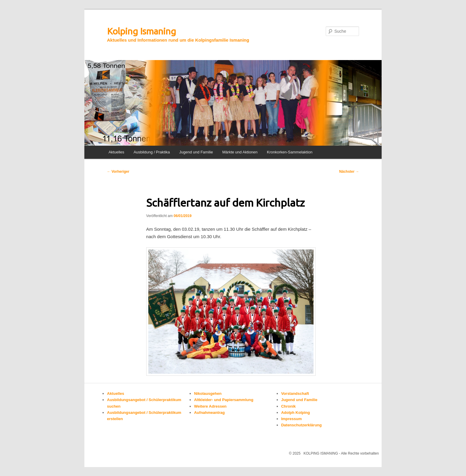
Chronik (288, 406)
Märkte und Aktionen (240, 152)
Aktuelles (116, 152)
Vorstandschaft (295, 393)
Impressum (291, 419)
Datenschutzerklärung (302, 425)
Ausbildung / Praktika (152, 152)
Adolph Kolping (296, 413)
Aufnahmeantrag (209, 413)
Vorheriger (118, 172)
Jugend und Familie (196, 152)
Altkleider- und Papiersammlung (224, 400)
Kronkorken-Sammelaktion (290, 152)
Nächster (349, 172)
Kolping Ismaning (141, 31)
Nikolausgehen (208, 393)
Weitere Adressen (210, 406)
